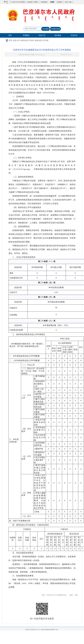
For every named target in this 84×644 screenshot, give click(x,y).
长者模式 (60, 2)
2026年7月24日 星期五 (18, 2)
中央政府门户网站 (32, 2)
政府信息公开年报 (44, 41)
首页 (10, 35)
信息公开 (42, 35)
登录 (66, 2)
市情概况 (26, 35)
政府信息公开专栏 (30, 41)
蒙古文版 (6, 3)
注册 (70, 2)
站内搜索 (45, 29)
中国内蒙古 (44, 2)
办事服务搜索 (55, 29)
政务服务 (58, 35)
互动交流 (74, 35)
